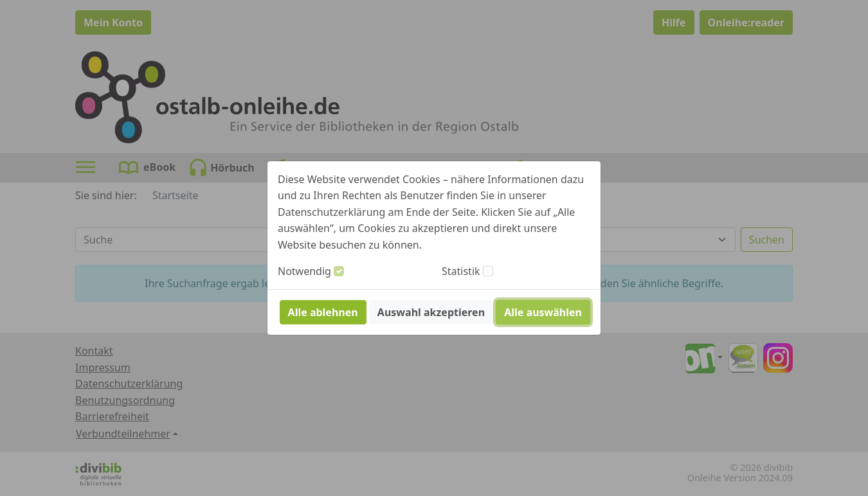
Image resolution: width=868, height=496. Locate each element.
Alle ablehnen (323, 312)
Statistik (461, 271)
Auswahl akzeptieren (431, 312)
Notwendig (304, 271)
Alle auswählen (543, 312)
